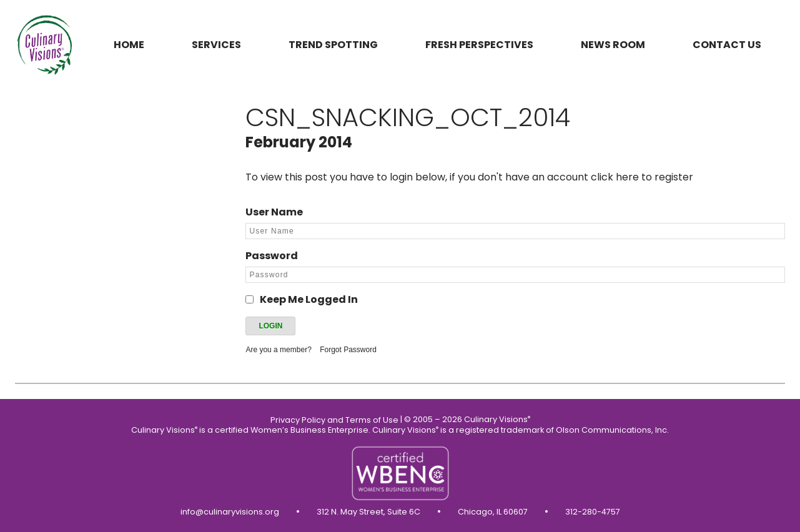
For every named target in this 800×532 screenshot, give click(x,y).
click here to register (642, 177)
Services (216, 45)
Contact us (727, 45)
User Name (274, 212)
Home (129, 45)
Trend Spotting (333, 45)
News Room (613, 45)
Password (272, 256)
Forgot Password (348, 350)
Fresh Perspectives (479, 45)
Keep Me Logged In (309, 299)
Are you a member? (278, 350)
